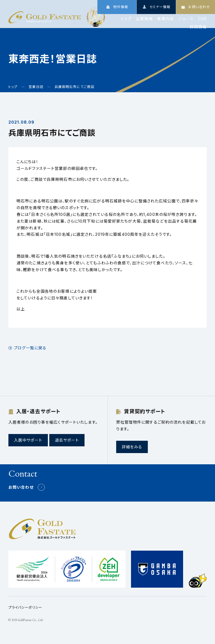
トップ (126, 19)
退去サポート (67, 440)
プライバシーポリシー (25, 607)
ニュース (186, 19)
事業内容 (165, 19)
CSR (202, 19)
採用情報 (198, 27)
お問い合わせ (21, 487)
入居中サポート (28, 440)
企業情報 (144, 19)
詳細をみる (132, 447)
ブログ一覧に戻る (30, 348)
